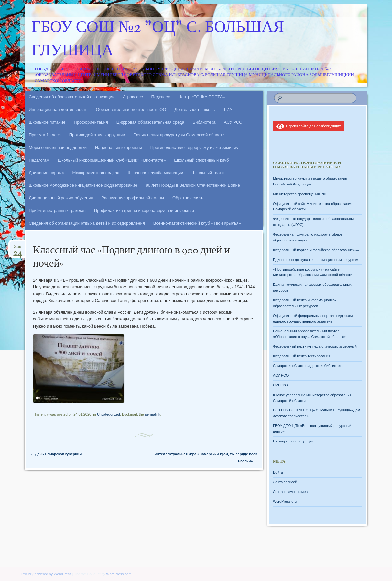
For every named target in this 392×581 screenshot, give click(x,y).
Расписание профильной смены (133, 198)
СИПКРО (280, 385)
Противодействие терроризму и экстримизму (194, 147)
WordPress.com (119, 574)
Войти (278, 472)
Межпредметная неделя (96, 173)
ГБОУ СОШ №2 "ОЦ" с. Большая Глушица (158, 40)
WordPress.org (285, 501)
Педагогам (39, 160)
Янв (17, 248)
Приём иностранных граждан (57, 211)
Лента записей (285, 482)
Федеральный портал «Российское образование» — (316, 250)
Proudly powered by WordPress (46, 574)
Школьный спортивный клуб (201, 160)
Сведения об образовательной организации (72, 97)
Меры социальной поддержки (58, 147)
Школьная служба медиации (156, 173)
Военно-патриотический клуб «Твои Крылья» (197, 223)
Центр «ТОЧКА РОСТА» (202, 97)
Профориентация (91, 122)
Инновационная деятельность (58, 110)
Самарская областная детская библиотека (308, 366)
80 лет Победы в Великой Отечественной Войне (193, 185)
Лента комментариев (290, 492)
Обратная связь (188, 198)
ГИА (228, 110)
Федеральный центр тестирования (302, 356)
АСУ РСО (233, 122)
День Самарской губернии (56, 454)
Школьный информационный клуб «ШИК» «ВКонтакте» (112, 160)
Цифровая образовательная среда (150, 122)
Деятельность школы (195, 110)
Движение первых (46, 173)
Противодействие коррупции (97, 135)
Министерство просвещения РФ (299, 194)
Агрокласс (133, 97)
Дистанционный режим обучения (61, 198)
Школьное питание (47, 122)
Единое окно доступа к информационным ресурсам (316, 260)
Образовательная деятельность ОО (131, 110)
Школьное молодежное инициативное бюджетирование (83, 185)
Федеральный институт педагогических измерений (315, 346)
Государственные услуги (293, 441)
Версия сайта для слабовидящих (309, 126)
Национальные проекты (119, 147)
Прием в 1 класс (45, 135)
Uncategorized (109, 414)
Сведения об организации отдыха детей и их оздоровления (87, 223)
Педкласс (161, 97)
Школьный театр (208, 173)
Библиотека (204, 122)
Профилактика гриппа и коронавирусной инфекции (144, 211)
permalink (153, 414)
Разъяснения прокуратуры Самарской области (179, 135)
